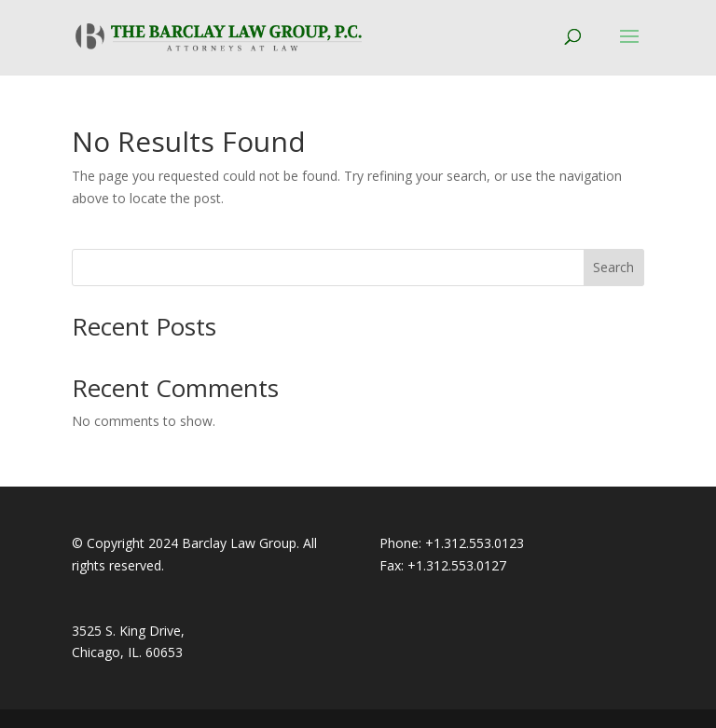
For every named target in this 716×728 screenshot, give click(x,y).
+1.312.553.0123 (475, 543)
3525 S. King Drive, (128, 631)
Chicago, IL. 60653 (127, 652)
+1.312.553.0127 (457, 565)
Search (613, 267)
